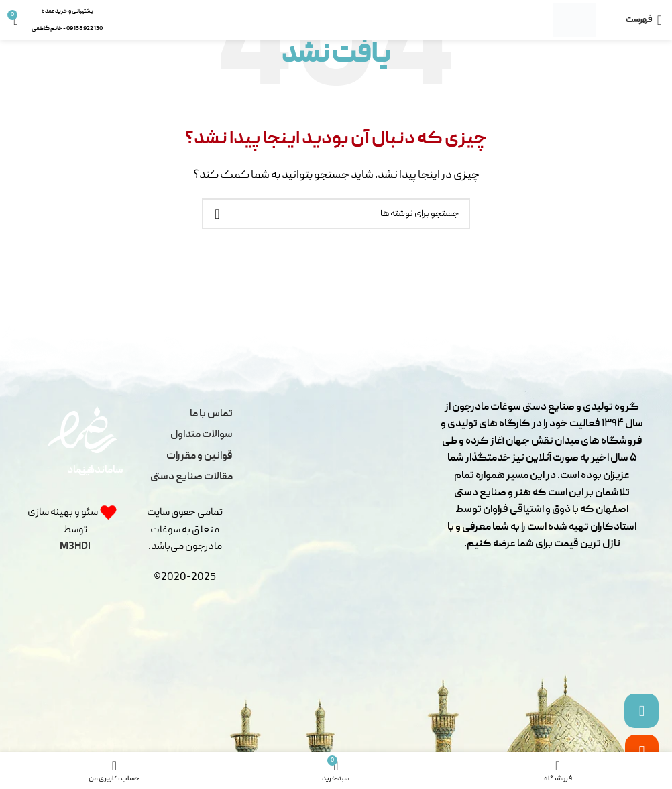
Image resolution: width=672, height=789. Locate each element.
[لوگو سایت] (574, 21)
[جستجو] (336, 214)
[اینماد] (71, 430)
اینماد (80, 471)
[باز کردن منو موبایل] (644, 20)
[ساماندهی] (100, 430)
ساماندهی (101, 471)
